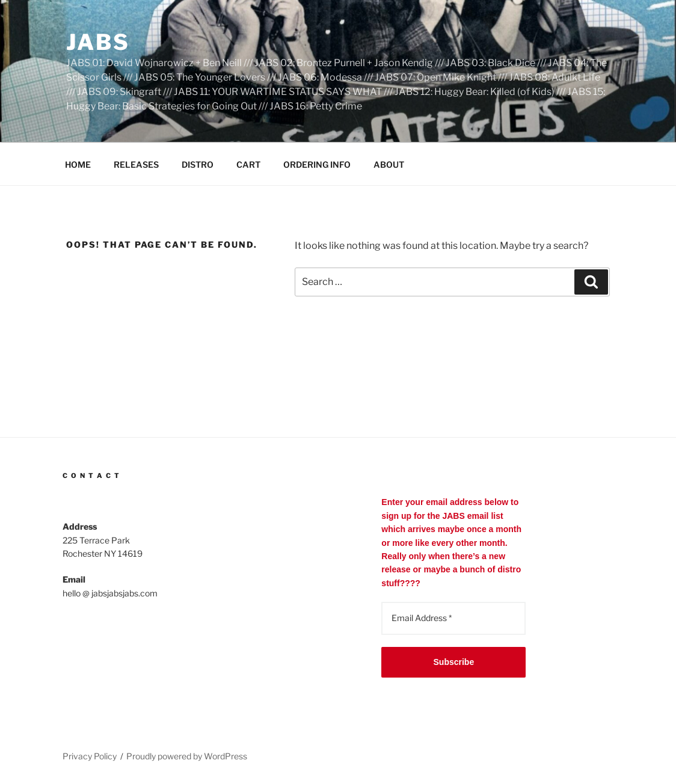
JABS (98, 42)
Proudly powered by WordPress (187, 756)
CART (248, 164)
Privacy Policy (90, 756)
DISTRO (198, 164)
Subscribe (454, 662)
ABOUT (389, 164)
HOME (78, 164)
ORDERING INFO (317, 164)
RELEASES (136, 164)
